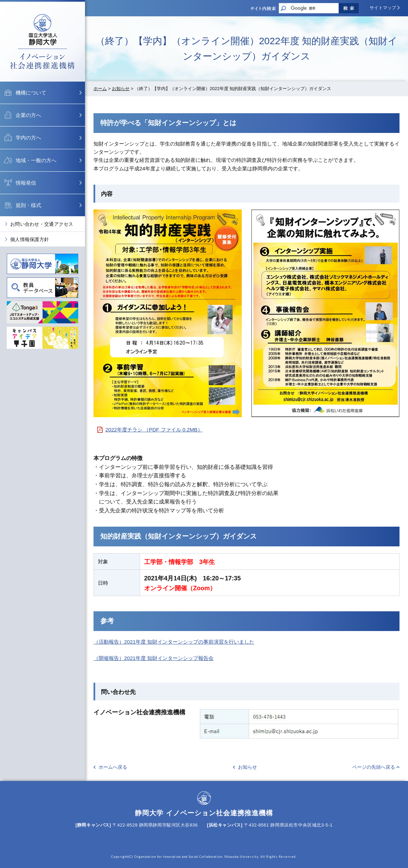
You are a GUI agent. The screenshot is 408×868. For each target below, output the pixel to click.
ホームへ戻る (113, 767)
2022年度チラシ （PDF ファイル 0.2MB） (154, 430)
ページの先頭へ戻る (374, 767)
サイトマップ (383, 8)
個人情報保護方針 (30, 239)
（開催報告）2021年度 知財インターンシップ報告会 (154, 658)
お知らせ (121, 89)
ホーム (100, 89)
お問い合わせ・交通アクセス (42, 224)
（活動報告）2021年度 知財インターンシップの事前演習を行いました (174, 642)
